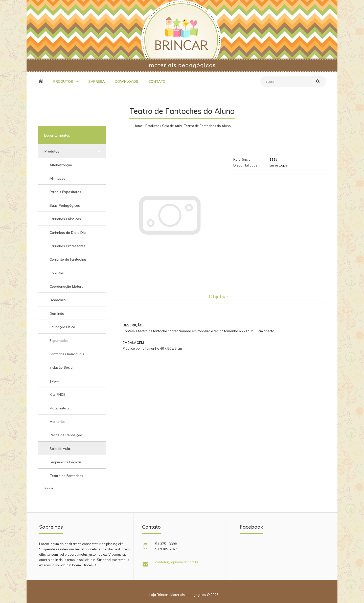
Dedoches (58, 300)
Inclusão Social (61, 367)
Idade (49, 488)
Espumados (59, 341)
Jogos (54, 381)
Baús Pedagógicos (65, 205)
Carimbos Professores (67, 246)
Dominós (57, 314)
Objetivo (219, 296)
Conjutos (57, 273)
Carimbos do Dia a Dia (68, 233)
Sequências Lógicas (66, 462)
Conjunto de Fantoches (68, 259)
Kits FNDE (58, 394)
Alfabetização (61, 165)
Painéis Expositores (65, 192)
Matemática (59, 408)
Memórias (58, 422)
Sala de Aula (172, 126)
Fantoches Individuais (67, 354)
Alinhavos (58, 178)
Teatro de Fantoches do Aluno (208, 126)
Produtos (152, 126)
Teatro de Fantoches (66, 476)
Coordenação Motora (66, 286)
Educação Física (62, 327)
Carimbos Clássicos (65, 219)
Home (138, 126)
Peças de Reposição (66, 435)
